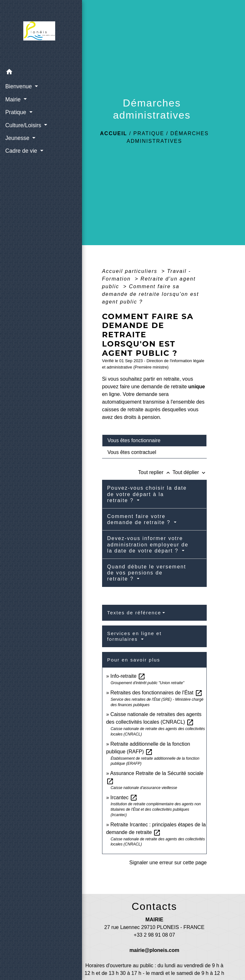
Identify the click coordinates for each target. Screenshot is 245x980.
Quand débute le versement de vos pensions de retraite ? (147, 573)
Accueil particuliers (131, 271)
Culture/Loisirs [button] (23, 125)
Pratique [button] (16, 112)
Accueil (114, 133)
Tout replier (155, 472)
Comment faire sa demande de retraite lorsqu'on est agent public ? (151, 294)
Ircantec (124, 797)
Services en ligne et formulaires (134, 636)
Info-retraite (128, 676)
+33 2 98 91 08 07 (154, 935)
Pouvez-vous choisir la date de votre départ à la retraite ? (147, 494)
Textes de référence (134, 613)
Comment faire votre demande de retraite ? (140, 519)
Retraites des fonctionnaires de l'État (156, 693)
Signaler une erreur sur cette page (168, 863)
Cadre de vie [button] (22, 151)
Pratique (149, 133)
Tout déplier (190, 472)
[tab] (154, 441)
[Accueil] (32, 33)
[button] (32, 73)
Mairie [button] (13, 99)
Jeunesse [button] (18, 138)
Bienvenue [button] (19, 86)
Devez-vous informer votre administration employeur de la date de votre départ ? (148, 544)
